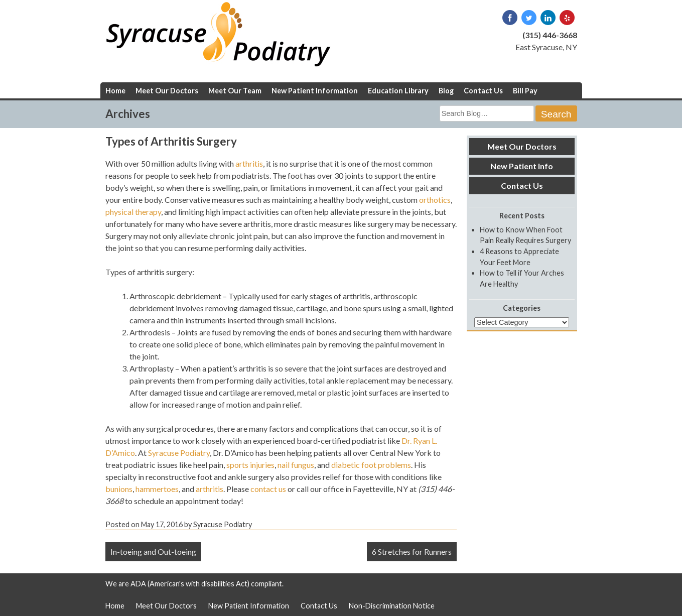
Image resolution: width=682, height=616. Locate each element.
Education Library (398, 91)
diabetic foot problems (371, 465)
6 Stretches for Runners (412, 551)
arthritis (249, 163)
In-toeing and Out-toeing (153, 551)
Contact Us (483, 91)
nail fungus (296, 465)
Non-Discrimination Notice (392, 606)
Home (115, 91)
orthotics (435, 200)
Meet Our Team (235, 91)
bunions (119, 489)
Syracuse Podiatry (179, 453)
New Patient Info (522, 166)
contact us (268, 489)
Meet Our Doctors (167, 91)
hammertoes (157, 489)
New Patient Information (315, 91)
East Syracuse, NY (546, 47)
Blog (446, 91)
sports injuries (250, 465)
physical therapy (133, 212)
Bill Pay (525, 91)
